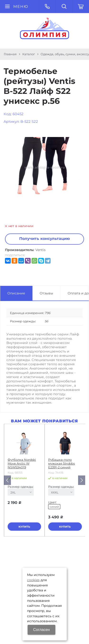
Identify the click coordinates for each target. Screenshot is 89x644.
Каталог (29, 54)
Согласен (42, 630)
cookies (33, 580)
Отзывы (46, 293)
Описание (16, 293)
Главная (10, 54)
